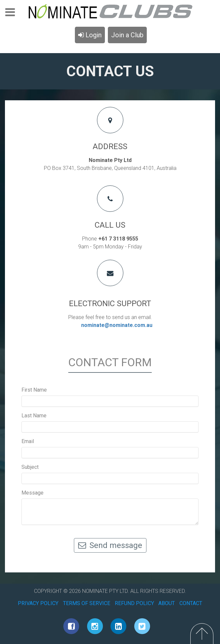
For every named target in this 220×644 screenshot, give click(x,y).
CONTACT (191, 603)
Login (90, 35)
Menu (10, 14)
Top (202, 634)
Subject (30, 467)
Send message (110, 545)
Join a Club (127, 35)
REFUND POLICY (134, 603)
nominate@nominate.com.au (117, 325)
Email (28, 441)
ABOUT (167, 603)
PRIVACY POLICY (38, 603)
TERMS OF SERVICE (87, 603)
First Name (34, 390)
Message (32, 493)
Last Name (34, 416)
